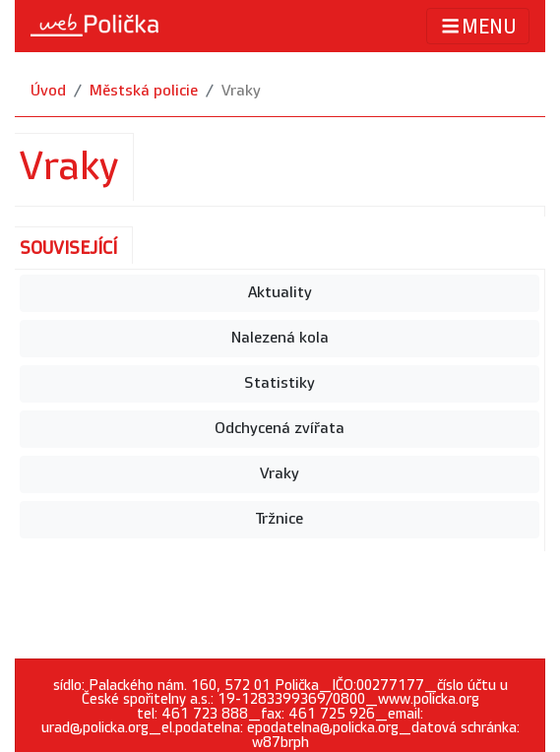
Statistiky (280, 383)
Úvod (48, 91)
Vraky (241, 91)
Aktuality (280, 293)
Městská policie (144, 91)
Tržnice (280, 519)
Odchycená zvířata (280, 429)
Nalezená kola (280, 338)
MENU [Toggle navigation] (478, 26)
